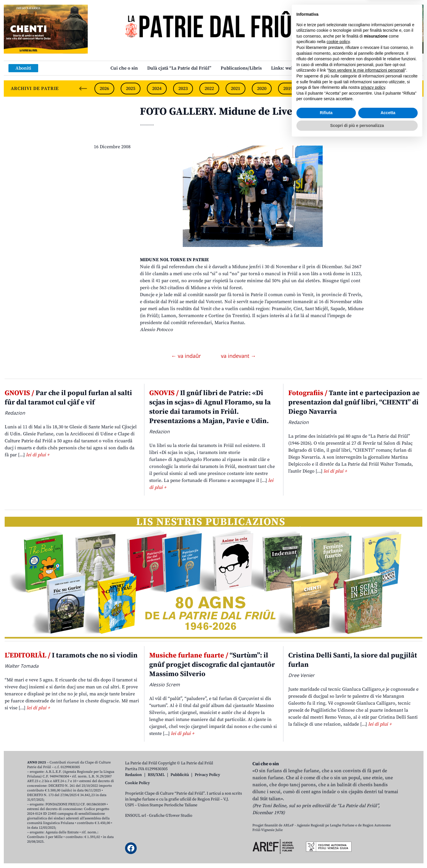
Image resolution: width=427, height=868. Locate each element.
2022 (209, 89)
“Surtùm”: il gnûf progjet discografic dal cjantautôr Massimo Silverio (212, 665)
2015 (393, 89)
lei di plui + (38, 455)
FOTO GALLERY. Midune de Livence (225, 112)
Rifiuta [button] (326, 839)
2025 (131, 89)
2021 (236, 89)
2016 (367, 89)
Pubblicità (180, 775)
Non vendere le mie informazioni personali (367, 797)
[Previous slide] (83, 89)
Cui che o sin (124, 68)
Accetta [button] (388, 839)
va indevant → (238, 356)
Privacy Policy (207, 775)
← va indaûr (187, 356)
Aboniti (23, 68)
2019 (288, 89)
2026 (104, 89)
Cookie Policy (137, 783)
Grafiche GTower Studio (171, 816)
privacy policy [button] (373, 814)
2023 (183, 89)
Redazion (133, 775)
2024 (157, 89)
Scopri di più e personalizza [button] (357, 852)
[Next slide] (414, 89)
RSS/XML (156, 775)
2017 (340, 89)
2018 (314, 89)
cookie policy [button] (338, 768)
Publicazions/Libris (241, 68)
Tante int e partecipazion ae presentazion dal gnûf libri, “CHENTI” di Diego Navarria (354, 402)
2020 (262, 89)
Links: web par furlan (294, 68)
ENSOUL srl (136, 816)
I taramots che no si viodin (71, 655)
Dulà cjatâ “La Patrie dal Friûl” (179, 68)
